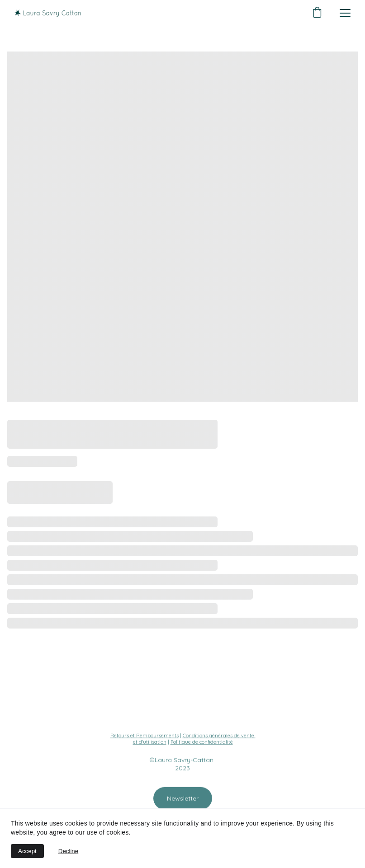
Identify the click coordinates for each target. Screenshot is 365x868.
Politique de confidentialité (202, 742)
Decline (68, 851)
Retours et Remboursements (145, 736)
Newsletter (183, 799)
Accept (27, 851)
